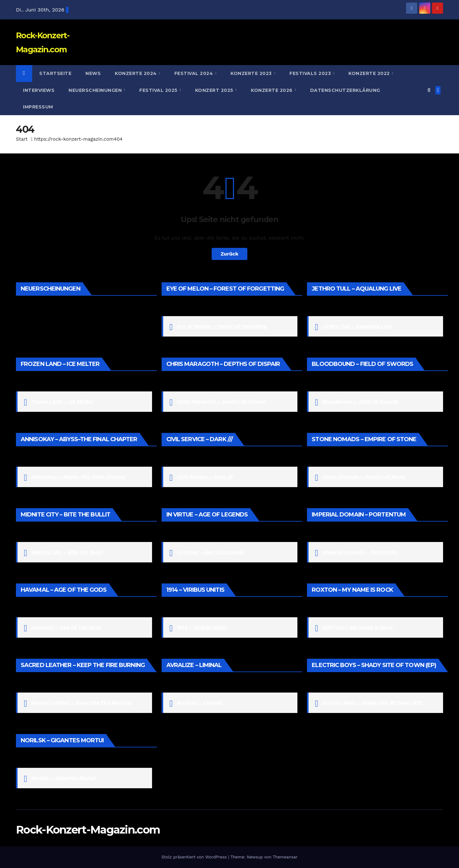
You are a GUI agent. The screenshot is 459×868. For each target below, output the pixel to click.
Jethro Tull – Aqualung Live (357, 326)
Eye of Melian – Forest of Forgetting (222, 326)
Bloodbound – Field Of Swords (360, 401)
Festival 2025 (159, 90)
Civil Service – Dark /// (205, 477)
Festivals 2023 (311, 73)
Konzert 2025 (215, 90)
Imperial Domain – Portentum (360, 552)
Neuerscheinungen (96, 90)
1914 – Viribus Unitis (202, 627)
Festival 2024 (194, 73)
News (93, 73)
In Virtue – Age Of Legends (210, 552)
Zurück (229, 254)
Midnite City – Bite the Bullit (67, 552)
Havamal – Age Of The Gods (66, 627)
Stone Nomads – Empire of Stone (364, 477)
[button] (429, 90)
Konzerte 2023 (252, 73)
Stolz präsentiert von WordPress (195, 857)
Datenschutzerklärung (345, 90)
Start (22, 139)
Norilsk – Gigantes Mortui (64, 778)
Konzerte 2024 (136, 73)
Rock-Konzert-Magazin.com (88, 830)
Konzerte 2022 (370, 73)
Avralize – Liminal (199, 703)
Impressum (38, 107)
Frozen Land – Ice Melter (62, 401)
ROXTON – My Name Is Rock (357, 627)
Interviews (39, 90)
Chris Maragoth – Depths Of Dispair (222, 401)
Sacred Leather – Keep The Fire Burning (81, 703)
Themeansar (285, 857)
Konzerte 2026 (272, 90)
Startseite (55, 73)
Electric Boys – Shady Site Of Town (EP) (372, 703)
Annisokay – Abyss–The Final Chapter (79, 477)
